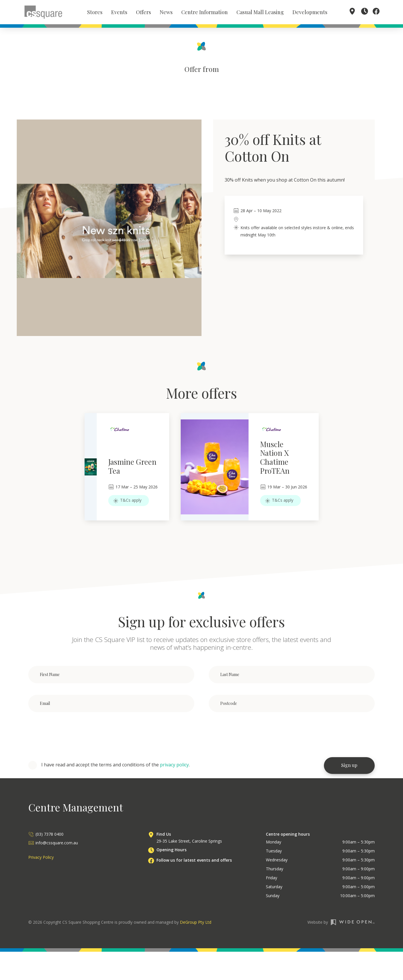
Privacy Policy (41, 859)
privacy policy (174, 766)
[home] (43, 13)
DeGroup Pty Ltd (196, 924)
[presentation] (72, 736)
